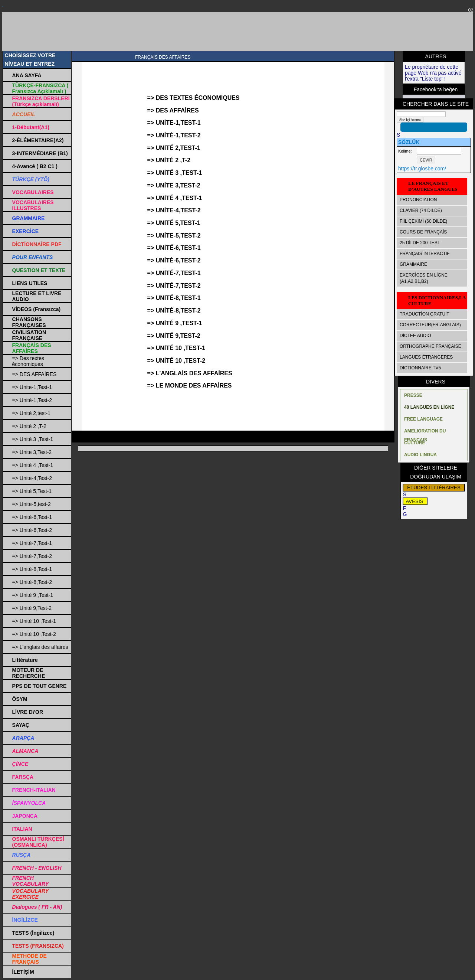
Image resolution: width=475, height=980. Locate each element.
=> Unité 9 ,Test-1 (33, 595)
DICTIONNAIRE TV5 (420, 368)
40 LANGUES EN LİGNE (429, 407)
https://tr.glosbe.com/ (422, 169)
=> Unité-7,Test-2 (32, 556)
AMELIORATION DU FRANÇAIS (425, 433)
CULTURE (415, 443)
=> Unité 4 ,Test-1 (33, 465)
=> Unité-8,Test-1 (32, 569)
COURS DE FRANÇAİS (423, 232)
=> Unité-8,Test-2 (32, 582)
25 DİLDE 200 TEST (420, 243)
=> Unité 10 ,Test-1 (34, 621)
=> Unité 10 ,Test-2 (34, 634)
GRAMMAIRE (413, 264)
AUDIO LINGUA (420, 455)
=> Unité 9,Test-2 (32, 608)
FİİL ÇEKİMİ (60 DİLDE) (423, 221)
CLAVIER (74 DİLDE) (421, 210)
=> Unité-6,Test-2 (32, 530)
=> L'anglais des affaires (40, 647)
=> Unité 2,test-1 (32, 413)
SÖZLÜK (409, 142)
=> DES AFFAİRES (35, 374)
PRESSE (413, 395)
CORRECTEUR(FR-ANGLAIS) (430, 325)
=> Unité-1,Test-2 (32, 400)
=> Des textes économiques (28, 361)
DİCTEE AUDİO (415, 336)
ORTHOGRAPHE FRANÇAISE (430, 346)
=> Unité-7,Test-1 (32, 543)
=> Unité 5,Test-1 (32, 491)
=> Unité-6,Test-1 (32, 517)
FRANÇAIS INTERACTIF (425, 254)
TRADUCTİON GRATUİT (425, 314)
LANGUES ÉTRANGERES (426, 357)
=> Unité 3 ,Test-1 (33, 439)
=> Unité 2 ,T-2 (30, 426)
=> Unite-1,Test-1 (32, 387)
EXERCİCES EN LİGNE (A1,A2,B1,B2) (424, 278)
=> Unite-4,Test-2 (32, 478)
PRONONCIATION (418, 200)
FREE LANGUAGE (423, 419)
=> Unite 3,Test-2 (32, 452)
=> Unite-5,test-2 (32, 504)
